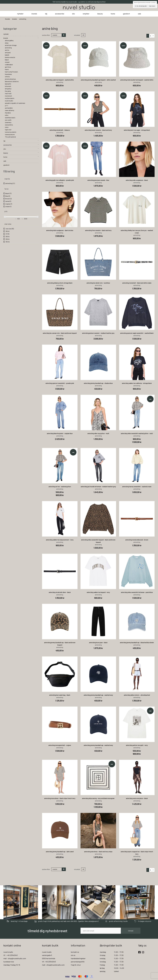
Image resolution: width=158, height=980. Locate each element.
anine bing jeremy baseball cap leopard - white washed (98, 80)
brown (9, 199)
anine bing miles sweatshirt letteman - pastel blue (137, 592)
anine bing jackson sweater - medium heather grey (98, 333)
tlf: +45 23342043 (49, 962)
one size (10, 229)
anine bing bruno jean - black (98, 642)
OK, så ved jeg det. (142, 6)
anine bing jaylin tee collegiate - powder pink (60, 180)
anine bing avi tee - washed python (60, 487)
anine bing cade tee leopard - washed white (60, 80)
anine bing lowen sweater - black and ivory (98, 130)
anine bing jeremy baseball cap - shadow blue (98, 383)
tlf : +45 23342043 (10, 955)
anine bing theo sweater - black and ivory (98, 230)
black (8, 193)
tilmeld (131, 931)
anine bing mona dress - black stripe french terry (60, 798)
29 (7, 239)
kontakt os (75, 952)
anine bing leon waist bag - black (60, 695)
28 (7, 236)
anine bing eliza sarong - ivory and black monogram (98, 798)
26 (7, 231)
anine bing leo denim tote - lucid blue (98, 283)
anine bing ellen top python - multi (98, 433)
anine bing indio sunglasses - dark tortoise (60, 230)
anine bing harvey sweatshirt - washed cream (137, 487)
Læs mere (152, 6)
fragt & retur (76, 965)
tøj (46, 14)
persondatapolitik (78, 962)
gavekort (126, 14)
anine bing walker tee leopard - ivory (98, 592)
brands (34, 14)
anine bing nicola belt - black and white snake (137, 283)
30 (7, 242)
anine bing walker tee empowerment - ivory (60, 540)
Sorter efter (46, 35)
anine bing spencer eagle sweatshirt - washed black (137, 333)
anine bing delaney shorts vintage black (60, 283)
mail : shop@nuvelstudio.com (15, 958)
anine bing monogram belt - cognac (60, 745)
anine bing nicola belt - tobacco (60, 130)
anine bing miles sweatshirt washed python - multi (137, 433)
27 (7, 234)
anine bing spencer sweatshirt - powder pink (60, 383)
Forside (7, 19)
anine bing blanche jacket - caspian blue (60, 433)
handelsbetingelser (78, 958)
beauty (100, 14)
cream (8, 206)
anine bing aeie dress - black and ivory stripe (98, 852)
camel (8, 201)
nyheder (20, 14)
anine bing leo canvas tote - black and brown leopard (60, 333)
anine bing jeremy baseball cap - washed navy (98, 695)
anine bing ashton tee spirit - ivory (137, 745)
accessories (60, 14)
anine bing (10, 183)
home (113, 14)
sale (139, 14)
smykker (86, 14)
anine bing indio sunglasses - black (137, 180)
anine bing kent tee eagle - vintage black (137, 130)
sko (73, 14)
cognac (9, 204)
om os (73, 955)
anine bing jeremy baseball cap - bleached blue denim (137, 642)
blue (8, 196)
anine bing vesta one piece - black (137, 798)
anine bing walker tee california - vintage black (137, 383)
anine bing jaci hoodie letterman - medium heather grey (98, 487)
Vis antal (77, 35)
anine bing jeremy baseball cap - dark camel (60, 852)
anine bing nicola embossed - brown (137, 540)
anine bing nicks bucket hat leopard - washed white (137, 80)
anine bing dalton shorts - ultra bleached (137, 695)
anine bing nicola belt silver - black (60, 592)
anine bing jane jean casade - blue (98, 180)
